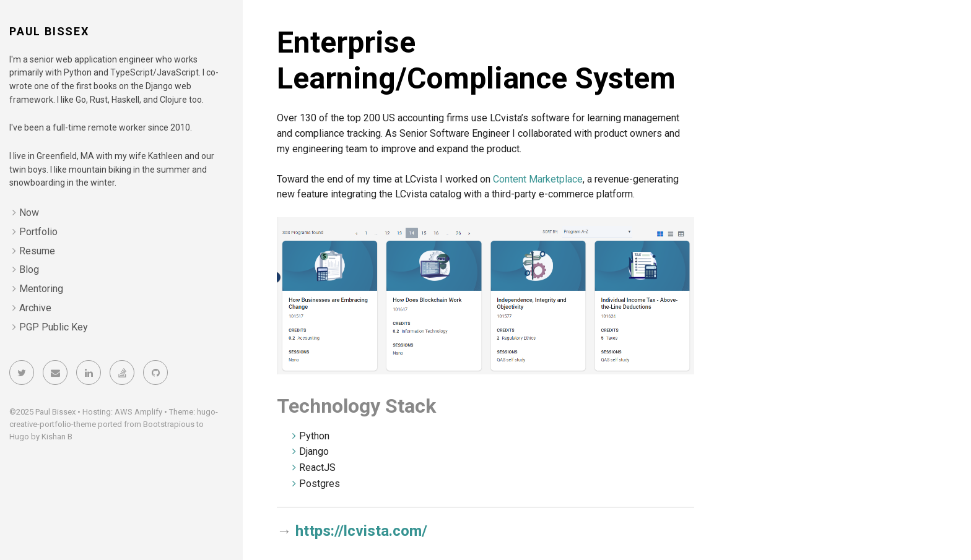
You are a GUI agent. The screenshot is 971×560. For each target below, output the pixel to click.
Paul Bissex (49, 31)
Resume (37, 251)
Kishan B (57, 437)
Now (29, 213)
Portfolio (38, 232)
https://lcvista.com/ (361, 531)
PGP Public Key (54, 327)
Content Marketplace (538, 179)
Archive (35, 308)
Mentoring (41, 289)
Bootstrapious (169, 424)
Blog (29, 269)
